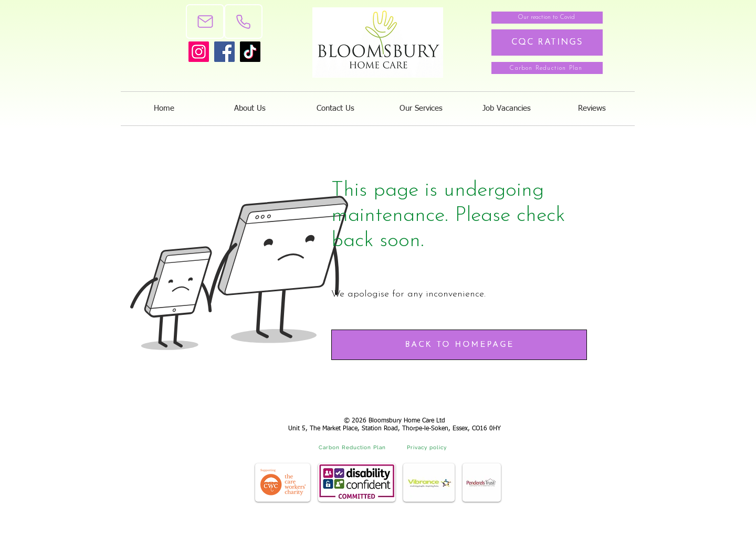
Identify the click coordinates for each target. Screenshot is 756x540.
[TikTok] (250, 52)
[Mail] (205, 22)
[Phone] (243, 22)
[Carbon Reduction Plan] (547, 68)
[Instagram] (199, 52)
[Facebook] (224, 52)
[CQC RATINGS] (547, 43)
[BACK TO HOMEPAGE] (459, 345)
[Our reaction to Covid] (547, 18)
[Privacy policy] (428, 447)
